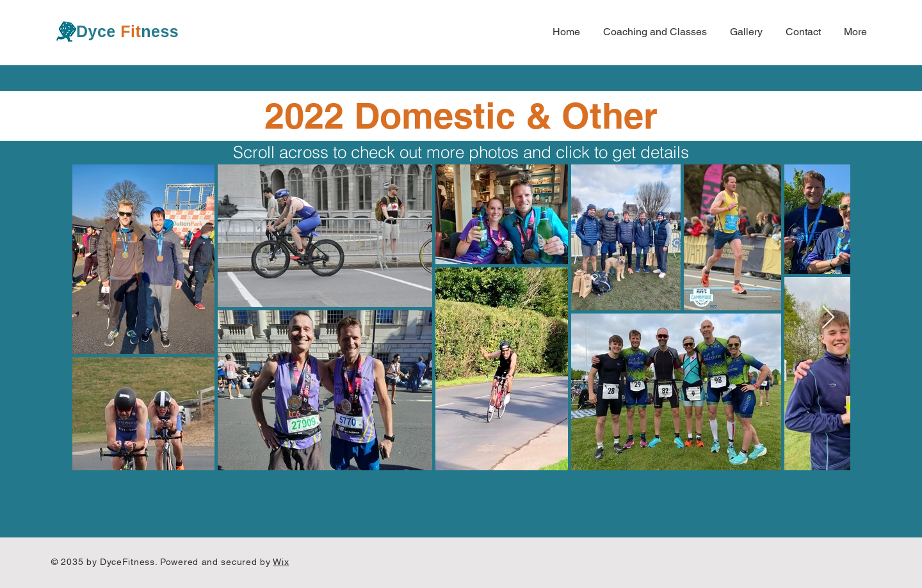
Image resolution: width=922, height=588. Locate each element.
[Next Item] (828, 318)
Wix (281, 562)
